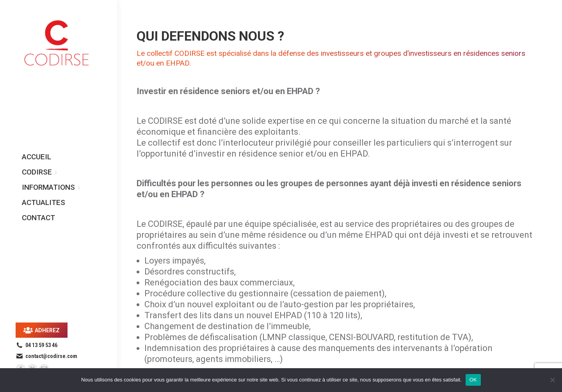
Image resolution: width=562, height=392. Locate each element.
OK (473, 380)
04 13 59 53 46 (36, 345)
